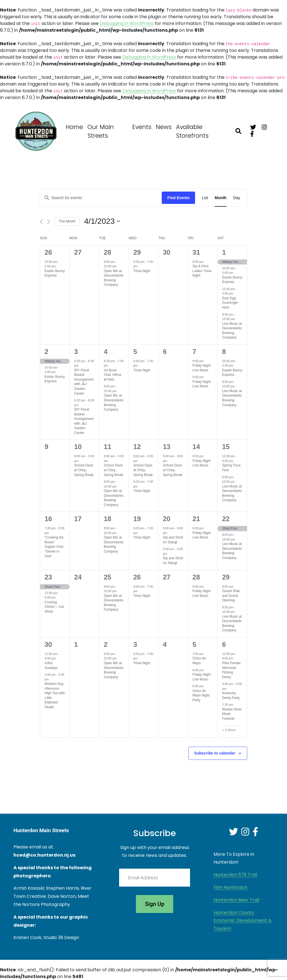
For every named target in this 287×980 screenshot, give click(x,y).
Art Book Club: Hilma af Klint (112, 375)
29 (137, 252)
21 (196, 519)
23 (48, 577)
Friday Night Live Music (202, 368)
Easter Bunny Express (55, 273)
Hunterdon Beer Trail (236, 900)
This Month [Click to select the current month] (67, 221)
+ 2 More (229, 730)
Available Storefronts (192, 131)
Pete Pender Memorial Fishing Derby (231, 670)
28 (107, 252)
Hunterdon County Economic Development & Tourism (243, 921)
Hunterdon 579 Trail (235, 875)
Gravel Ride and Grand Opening (231, 596)
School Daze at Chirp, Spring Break (84, 470)
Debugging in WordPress (127, 23)
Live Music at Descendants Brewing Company (232, 398)
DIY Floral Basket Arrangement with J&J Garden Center (84, 382)
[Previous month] (41, 222)
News (164, 127)
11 (107, 447)
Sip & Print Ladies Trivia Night (202, 271)
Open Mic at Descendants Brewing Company (114, 278)
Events (142, 127)
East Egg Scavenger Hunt (230, 303)
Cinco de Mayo (199, 661)
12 (137, 447)
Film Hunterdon (230, 887)
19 (137, 519)
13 (167, 447)
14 (196, 447)
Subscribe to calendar (215, 753)
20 (167, 519)
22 (226, 519)
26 (48, 252)
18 (107, 519)
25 (107, 577)
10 (78, 447)
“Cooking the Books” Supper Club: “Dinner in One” (54, 547)
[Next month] (49, 222)
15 (226, 447)
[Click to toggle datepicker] (102, 221)
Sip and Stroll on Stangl (173, 540)
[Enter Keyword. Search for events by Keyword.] (101, 198)
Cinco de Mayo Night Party (201, 695)
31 (196, 252)
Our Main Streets (101, 131)
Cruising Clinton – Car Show (54, 607)
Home (74, 127)
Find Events (178, 198)
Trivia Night (142, 271)
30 (48, 644)
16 (48, 519)
